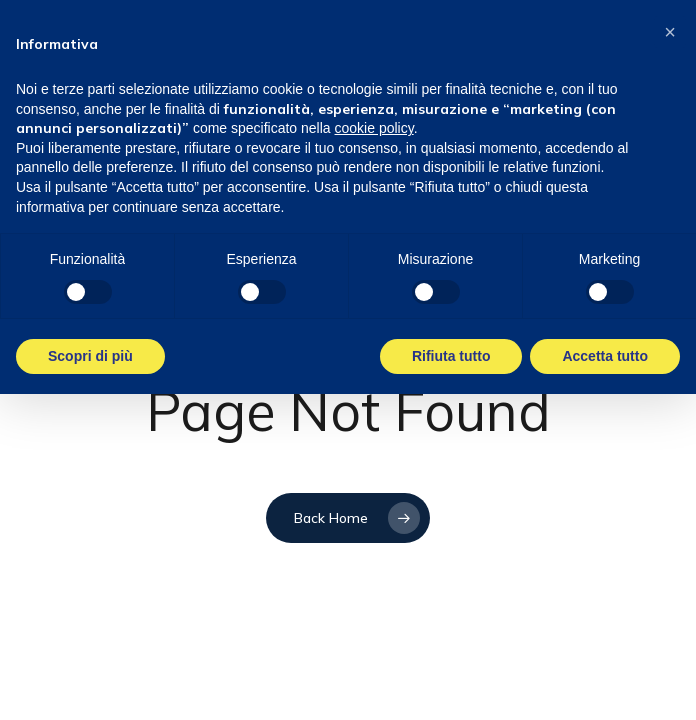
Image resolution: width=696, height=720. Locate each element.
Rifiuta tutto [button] (451, 356)
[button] (670, 32)
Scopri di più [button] (90, 356)
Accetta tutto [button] (605, 356)
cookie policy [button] (374, 128)
